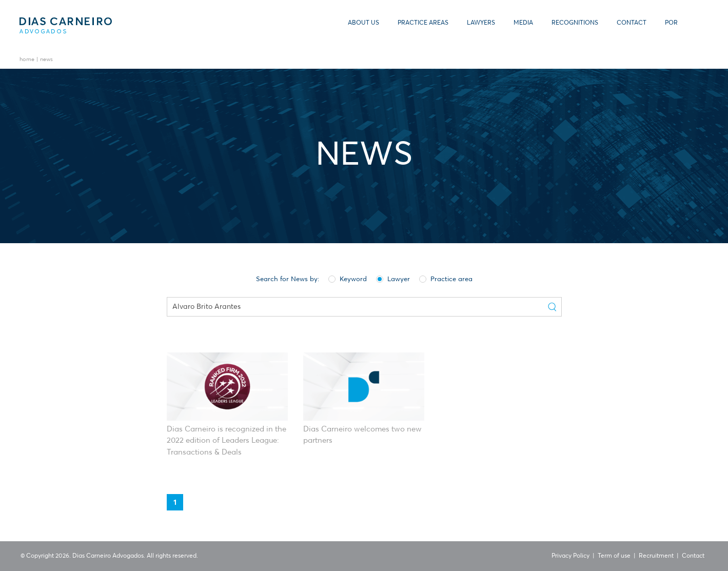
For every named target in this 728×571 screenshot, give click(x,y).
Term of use (614, 556)
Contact (632, 23)
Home (27, 60)
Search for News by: (288, 279)
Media (523, 23)
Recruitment (656, 556)
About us (363, 23)
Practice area (446, 279)
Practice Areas (423, 23)
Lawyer (393, 279)
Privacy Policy (570, 556)
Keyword (348, 279)
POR (671, 23)
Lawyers (481, 23)
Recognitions (575, 23)
